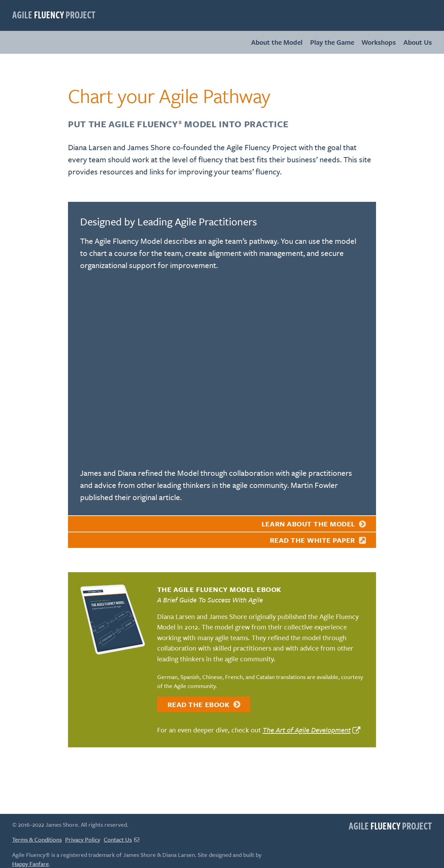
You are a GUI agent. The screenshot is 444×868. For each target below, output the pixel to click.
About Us (418, 42)
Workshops (379, 42)
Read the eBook (204, 704)
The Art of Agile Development (307, 730)
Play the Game (332, 42)
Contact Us (122, 839)
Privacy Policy (83, 839)
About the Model (277, 42)
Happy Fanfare (31, 864)
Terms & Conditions (37, 839)
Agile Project (54, 14)
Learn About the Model (314, 524)
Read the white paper (318, 540)
